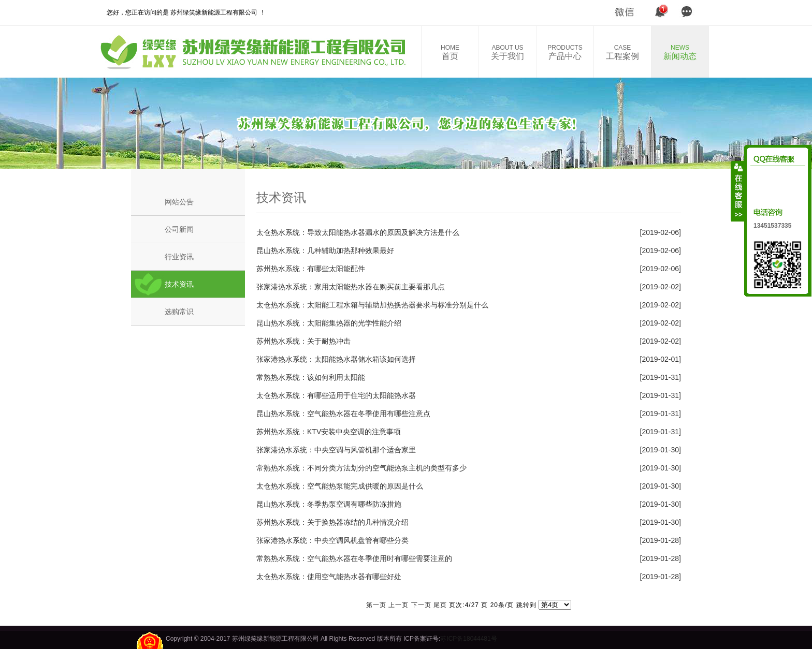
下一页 (421, 605)
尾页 (440, 605)
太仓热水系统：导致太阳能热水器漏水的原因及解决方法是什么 (358, 232)
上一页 (398, 605)
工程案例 (622, 52)
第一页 (376, 605)
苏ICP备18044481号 (468, 639)
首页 (450, 52)
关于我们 (508, 52)
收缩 (738, 191)
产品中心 (565, 52)
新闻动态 (680, 52)
